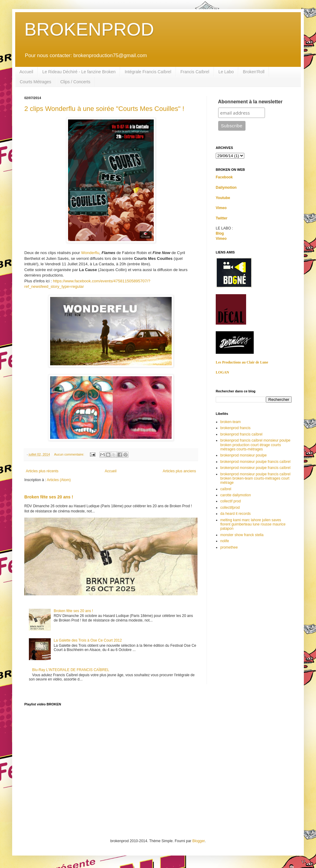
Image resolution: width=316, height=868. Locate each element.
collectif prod (230, 501)
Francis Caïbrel (195, 72)
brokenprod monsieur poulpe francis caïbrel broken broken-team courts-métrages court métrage (255, 479)
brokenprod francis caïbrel (241, 434)
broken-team (230, 422)
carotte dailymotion (236, 495)
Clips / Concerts (75, 82)
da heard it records (235, 514)
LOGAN (222, 372)
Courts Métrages (35, 82)
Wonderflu (90, 253)
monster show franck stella (242, 535)
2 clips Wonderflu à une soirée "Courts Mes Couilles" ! (104, 109)
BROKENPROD (89, 29)
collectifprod (230, 508)
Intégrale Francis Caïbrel (148, 72)
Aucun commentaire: (70, 454)
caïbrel (226, 489)
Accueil (26, 72)
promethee (229, 547)
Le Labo (226, 72)
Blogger (199, 841)
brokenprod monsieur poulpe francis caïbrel (255, 468)
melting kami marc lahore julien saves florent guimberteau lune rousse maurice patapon (253, 524)
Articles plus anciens (179, 471)
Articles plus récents (42, 471)
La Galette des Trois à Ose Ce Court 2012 (88, 640)
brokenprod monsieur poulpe (244, 455)
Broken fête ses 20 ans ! (49, 497)
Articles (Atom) (59, 480)
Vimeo (221, 208)
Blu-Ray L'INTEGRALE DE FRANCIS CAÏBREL (71, 670)
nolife (225, 541)
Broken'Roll (254, 72)
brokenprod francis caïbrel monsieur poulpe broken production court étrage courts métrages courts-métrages (255, 445)
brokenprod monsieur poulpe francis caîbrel (255, 462)
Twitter (222, 218)
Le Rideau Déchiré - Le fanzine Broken (79, 72)
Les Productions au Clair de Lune (242, 362)
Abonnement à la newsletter (251, 102)
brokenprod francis (235, 428)
